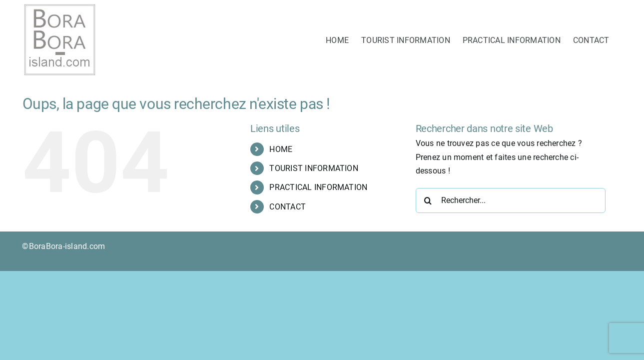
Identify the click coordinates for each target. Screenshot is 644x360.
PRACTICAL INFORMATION (318, 187)
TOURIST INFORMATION (314, 168)
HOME (281, 149)
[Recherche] (428, 200)
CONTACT (288, 207)
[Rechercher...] (511, 200)
